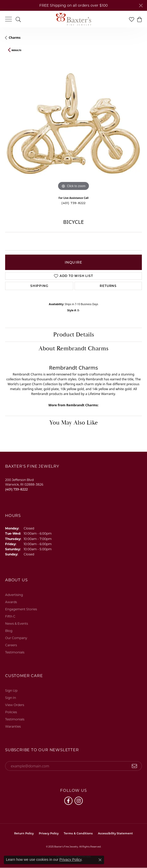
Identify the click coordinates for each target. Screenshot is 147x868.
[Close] (141, 6)
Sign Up (11, 691)
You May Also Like (74, 423)
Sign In (11, 698)
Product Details (74, 335)
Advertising (14, 595)
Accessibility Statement (115, 833)
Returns (108, 286)
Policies (11, 712)
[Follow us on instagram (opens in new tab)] (79, 801)
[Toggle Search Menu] (18, 19)
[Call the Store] (16, 489)
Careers (11, 645)
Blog (9, 631)
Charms (15, 38)
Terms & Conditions (78, 833)
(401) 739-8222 (74, 203)
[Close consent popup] (100, 860)
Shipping (39, 286)
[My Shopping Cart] (139, 19)
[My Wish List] (132, 19)
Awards (11, 602)
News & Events (17, 624)
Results (16, 50)
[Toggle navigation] (8, 19)
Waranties (13, 726)
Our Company (16, 638)
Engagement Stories (21, 609)
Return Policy (24, 833)
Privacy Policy (49, 833)
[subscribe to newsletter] (135, 766)
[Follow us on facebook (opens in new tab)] (68, 801)
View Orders (15, 705)
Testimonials (15, 652)
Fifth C (10, 616)
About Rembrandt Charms (73, 349)
